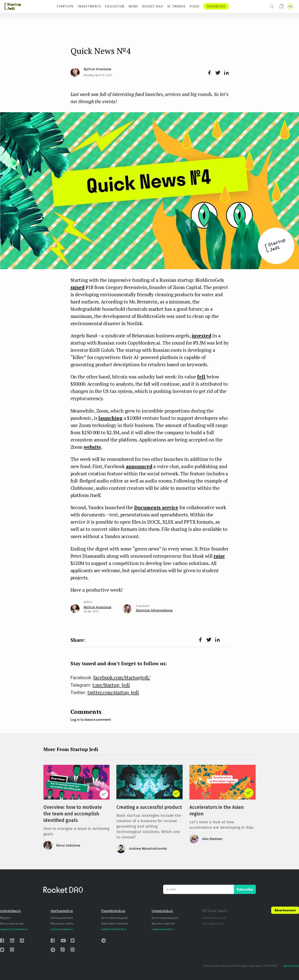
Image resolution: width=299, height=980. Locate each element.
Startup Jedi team (62, 918)
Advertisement (285, 910)
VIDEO (194, 6)
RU (290, 6)
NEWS (133, 6)
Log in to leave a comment (91, 720)
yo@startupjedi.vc (62, 929)
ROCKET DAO (153, 6)
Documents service (156, 507)
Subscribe (245, 889)
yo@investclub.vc (162, 929)
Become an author (62, 923)
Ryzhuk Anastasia (98, 69)
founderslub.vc (113, 911)
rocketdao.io (10, 911)
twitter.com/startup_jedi (113, 692)
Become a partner (163, 923)
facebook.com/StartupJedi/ (122, 677)
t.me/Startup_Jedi (111, 685)
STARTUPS (65, 6)
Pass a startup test (12, 923)
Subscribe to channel (114, 923)
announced (139, 466)
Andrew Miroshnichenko (148, 849)
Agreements (291, 966)
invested (201, 336)
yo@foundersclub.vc (114, 929)
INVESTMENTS (89, 6)
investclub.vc (162, 911)
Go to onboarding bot (114, 918)
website (92, 447)
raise (219, 556)
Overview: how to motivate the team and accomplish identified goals (73, 814)
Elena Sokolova (68, 845)
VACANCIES (216, 6)
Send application (213, 923)
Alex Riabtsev (212, 839)
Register (5, 918)
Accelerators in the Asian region (217, 811)
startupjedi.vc (62, 911)
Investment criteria (214, 918)
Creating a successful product (149, 807)
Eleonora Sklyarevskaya (154, 610)
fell (201, 377)
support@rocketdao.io (14, 929)
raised (78, 287)
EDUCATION (115, 6)
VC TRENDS (176, 6)
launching (110, 418)
